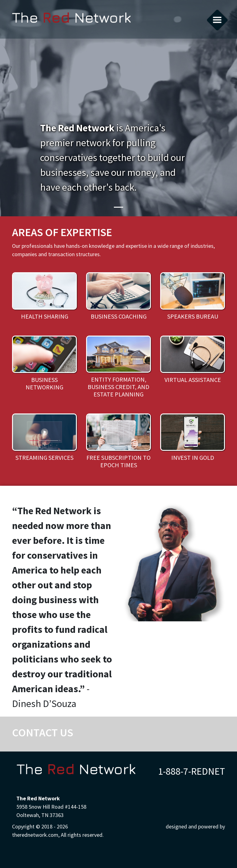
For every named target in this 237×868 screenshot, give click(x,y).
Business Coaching (119, 316)
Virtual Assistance (193, 380)
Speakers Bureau (193, 316)
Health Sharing (45, 316)
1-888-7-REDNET (191, 771)
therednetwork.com (71, 19)
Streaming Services (44, 457)
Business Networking (44, 383)
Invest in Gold (193, 457)
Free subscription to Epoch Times (118, 461)
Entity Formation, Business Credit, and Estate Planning (118, 387)
